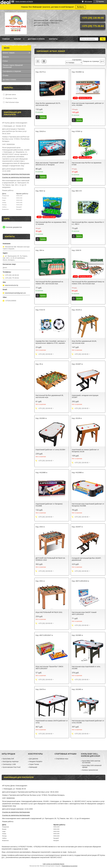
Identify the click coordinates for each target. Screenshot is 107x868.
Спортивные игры (62, 759)
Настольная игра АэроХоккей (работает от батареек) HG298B (88, 505)
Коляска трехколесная (90, 770)
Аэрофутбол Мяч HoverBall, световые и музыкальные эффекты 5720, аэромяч (51, 342)
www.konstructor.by (12, 285)
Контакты (53, 39)
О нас (34, 45)
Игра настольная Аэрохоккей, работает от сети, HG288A (88, 104)
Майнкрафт (33, 767)
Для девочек (34, 759)
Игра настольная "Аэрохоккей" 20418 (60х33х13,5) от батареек (50, 164)
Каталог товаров (9, 53)
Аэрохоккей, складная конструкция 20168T (85, 396)
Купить (43, 117)
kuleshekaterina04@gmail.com (15, 293)
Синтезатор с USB (9, 764)
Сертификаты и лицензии (12, 71)
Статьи (5, 61)
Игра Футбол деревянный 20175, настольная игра (48, 104)
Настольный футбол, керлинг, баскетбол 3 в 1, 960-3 (88, 223)
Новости (6, 57)
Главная (6, 39)
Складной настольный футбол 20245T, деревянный (87, 559)
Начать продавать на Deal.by (24, 2)
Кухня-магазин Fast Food (12, 767)
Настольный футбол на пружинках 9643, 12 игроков (51, 223)
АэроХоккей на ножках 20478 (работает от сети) (52, 722)
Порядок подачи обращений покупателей (13, 66)
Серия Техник (34, 764)
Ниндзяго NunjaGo (36, 761)
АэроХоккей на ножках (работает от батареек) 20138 (85, 451)
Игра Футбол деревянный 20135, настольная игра (84, 342)
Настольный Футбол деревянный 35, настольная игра (50, 396)
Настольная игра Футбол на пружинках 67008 (87, 164)
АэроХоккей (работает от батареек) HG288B (49, 505)
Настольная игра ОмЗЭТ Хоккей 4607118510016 (84, 613)
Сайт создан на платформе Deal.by (54, 864)
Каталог (18, 39)
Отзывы (6, 75)
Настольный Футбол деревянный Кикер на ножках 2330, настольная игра (88, 283)
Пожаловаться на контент (70, 866)
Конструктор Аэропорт (11, 761)
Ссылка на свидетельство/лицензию (16, 174)
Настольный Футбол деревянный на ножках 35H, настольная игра (49, 283)
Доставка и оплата (36, 39)
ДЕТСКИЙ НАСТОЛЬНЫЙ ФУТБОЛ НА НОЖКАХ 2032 (50, 559)
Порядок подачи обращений (15, 45)
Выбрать (81, 7)
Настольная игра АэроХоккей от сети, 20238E (86, 667)
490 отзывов (88, 2)
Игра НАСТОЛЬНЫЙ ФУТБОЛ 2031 (49, 612)
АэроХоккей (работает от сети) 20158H (50, 450)
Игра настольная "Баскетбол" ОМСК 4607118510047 (49, 667)
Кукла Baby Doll (8, 759)
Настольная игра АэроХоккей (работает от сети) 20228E (88, 722)
